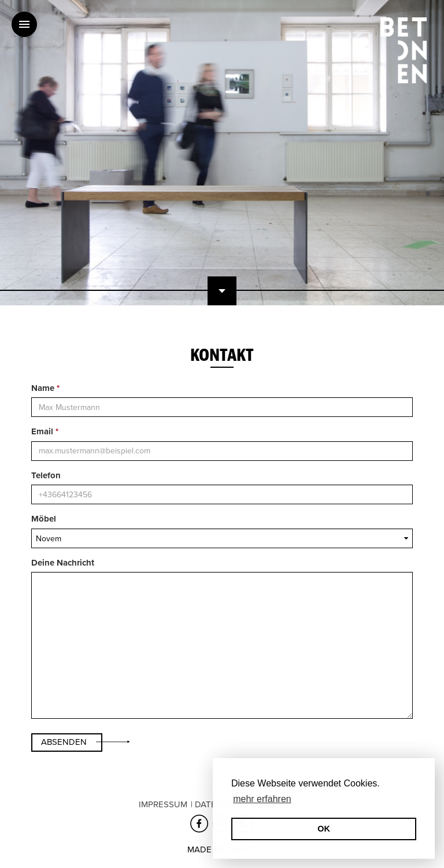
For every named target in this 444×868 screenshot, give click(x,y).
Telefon (46, 475)
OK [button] (324, 829)
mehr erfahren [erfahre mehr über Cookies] (262, 799)
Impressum (163, 804)
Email (45, 431)
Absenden (64, 742)
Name (45, 388)
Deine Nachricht (63, 563)
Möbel (44, 519)
